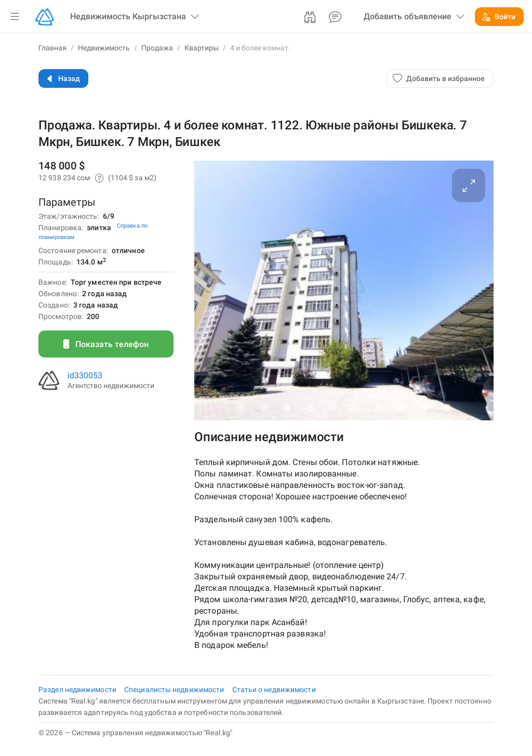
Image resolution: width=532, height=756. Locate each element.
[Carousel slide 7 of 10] (378, 407)
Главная (52, 48)
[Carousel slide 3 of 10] (287, 407)
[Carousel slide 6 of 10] (355, 407)
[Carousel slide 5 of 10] (332, 407)
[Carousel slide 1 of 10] (241, 407)
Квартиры (202, 48)
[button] (15, 17)
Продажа (157, 48)
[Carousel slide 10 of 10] (447, 407)
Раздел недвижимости (78, 689)
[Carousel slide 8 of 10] (401, 407)
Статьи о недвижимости (274, 689)
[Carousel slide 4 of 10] (310, 407)
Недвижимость (104, 48)
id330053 (85, 375)
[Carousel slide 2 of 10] (264, 407)
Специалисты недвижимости (175, 689)
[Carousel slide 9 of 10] (424, 407)
